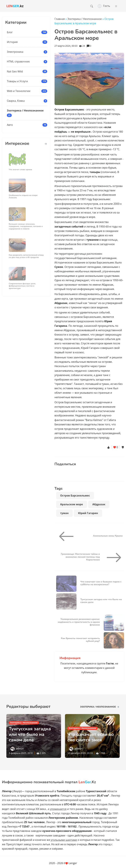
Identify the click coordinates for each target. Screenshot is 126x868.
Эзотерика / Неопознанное (25, 110)
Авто (10, 125)
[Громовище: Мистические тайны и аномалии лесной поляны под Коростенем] (113, 558)
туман (64, 513)
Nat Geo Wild (15, 71)
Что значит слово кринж (22, 167)
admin (20, 749)
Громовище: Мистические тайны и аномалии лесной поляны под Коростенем (80, 557)
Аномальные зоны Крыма (108, 536)
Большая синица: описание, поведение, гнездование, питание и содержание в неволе (26, 224)
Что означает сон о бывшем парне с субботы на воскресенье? (101, 583)
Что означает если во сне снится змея (91, 737)
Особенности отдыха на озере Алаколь (24, 194)
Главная (60, 19)
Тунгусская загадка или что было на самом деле (101, 601)
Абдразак (99, 504)
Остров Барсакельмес (75, 496)
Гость (104, 6)
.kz (15, 6)
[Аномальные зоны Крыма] (68, 536)
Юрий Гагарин (88, 513)
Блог (10, 32)
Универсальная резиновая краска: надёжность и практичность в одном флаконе (79, 622)
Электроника (15, 52)
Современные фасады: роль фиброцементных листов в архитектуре (23, 284)
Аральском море (72, 504)
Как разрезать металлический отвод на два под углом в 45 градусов (26, 254)
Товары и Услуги (17, 81)
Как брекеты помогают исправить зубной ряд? (80, 640)
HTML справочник (18, 62)
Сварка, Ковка (16, 101)
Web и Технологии (19, 91)
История (12, 42)
